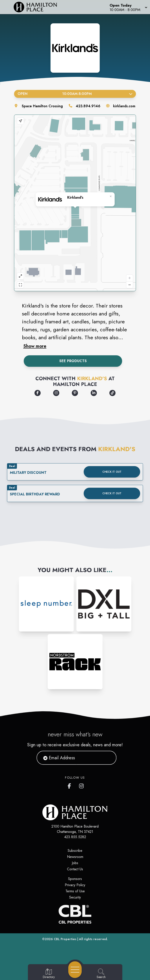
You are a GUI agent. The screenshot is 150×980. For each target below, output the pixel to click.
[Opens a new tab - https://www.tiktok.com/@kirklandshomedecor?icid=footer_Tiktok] (112, 393)
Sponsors (75, 879)
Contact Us (75, 869)
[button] (128, 7)
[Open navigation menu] (75, 970)
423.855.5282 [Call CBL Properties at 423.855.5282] (75, 837)
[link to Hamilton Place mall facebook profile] (70, 785)
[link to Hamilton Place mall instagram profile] (82, 785)
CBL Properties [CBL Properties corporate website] (65, 939)
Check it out (112, 472)
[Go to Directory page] (49, 974)
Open (75, 94)
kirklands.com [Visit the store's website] (124, 106)
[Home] (38, 7)
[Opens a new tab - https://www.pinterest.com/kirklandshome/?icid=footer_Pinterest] (75, 393)
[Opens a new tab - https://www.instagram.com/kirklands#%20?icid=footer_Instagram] (56, 393)
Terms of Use (75, 891)
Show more (35, 346)
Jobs (75, 863)
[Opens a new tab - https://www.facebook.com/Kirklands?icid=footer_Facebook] (38, 393)
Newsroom (75, 857)
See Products (73, 361)
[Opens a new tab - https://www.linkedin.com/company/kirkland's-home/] (94, 393)
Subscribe (75, 851)
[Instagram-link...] (46, 604)
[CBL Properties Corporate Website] (75, 914)
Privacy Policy (75, 885)
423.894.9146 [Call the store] (88, 106)
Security (75, 897)
